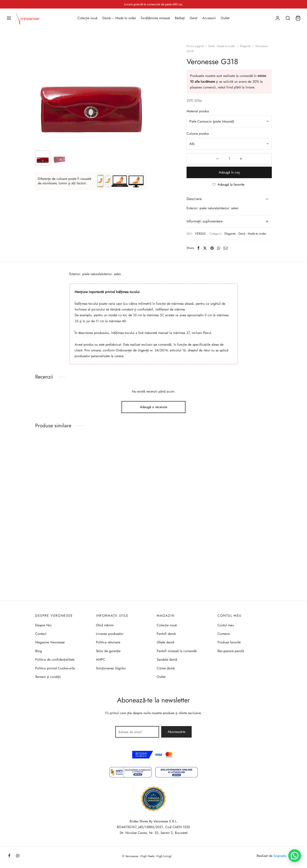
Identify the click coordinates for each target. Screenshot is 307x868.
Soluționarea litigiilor (111, 668)
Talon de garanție (108, 651)
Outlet (225, 18)
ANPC (101, 659)
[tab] (229, 199)
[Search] (288, 18)
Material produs (198, 111)
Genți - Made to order (222, 46)
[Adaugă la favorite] (229, 185)
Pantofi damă (166, 634)
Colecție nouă (87, 18)
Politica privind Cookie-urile (55, 668)
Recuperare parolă (231, 651)
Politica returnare (108, 642)
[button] (295, 856)
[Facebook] (198, 248)
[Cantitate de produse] (229, 159)
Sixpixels (280, 856)
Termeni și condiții (48, 677)
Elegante (245, 46)
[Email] (226, 248)
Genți (194, 18)
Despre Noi (43, 625)
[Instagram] (18, 856)
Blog (38, 651)
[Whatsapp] (219, 248)
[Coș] (298, 18)
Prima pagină (195, 46)
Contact (41, 634)
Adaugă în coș (229, 172)
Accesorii (209, 18)
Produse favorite (229, 642)
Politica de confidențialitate (55, 659)
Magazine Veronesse (50, 642)
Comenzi (224, 634)
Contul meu (226, 625)
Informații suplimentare (205, 221)
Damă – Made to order (119, 18)
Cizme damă (166, 668)
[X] (205, 248)
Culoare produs (198, 134)
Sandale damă (167, 659)
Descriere (194, 199)
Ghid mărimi (105, 625)
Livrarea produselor (110, 634)
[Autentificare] (278, 18)
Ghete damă (165, 642)
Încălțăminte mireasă (155, 18)
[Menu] (9, 18)
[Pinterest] (212, 248)
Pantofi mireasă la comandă (177, 651)
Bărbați (180, 18)
